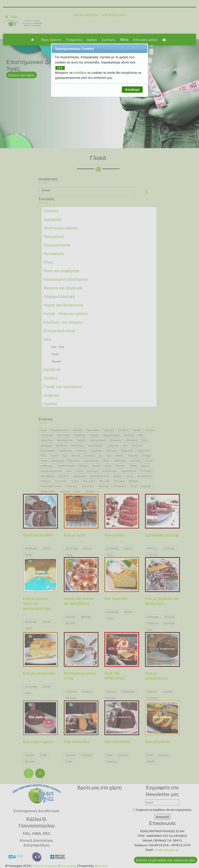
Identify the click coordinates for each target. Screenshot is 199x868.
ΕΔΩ (60, 68)
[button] (132, 90)
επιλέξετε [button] (80, 73)
